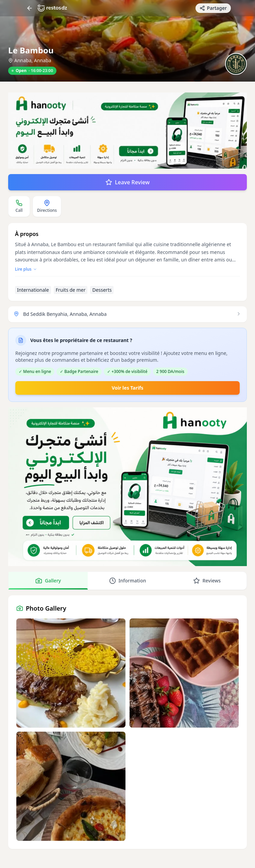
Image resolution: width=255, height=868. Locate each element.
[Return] (30, 8)
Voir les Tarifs (127, 388)
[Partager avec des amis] (213, 8)
